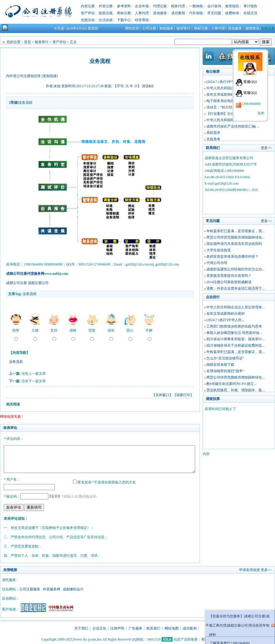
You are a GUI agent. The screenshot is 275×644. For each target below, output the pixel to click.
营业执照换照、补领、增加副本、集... (235, 390)
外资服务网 (52, 588)
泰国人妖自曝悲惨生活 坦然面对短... (234, 333)
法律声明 (117, 627)
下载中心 (124, 20)
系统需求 (213, 133)
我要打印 (183, 395)
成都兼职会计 (73, 588)
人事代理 (142, 13)
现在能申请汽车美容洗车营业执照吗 (234, 244)
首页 (27, 42)
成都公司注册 (16, 283)
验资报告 (232, 6)
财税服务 (166, 28)
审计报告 (250, 6)
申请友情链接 (250, 569)
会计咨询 (214, 6)
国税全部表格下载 (220, 365)
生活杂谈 (106, 20)
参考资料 (124, 6)
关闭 (261, 113)
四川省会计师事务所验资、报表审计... (235, 339)
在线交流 (250, 13)
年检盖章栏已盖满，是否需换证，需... (235, 231)
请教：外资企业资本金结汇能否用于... (235, 288)
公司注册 (149, 28)
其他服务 (160, 13)
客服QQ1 (250, 82)
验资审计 (184, 28)
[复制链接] (50, 76)
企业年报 (142, 6)
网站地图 (172, 627)
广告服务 (135, 627)
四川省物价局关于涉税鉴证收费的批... (235, 345)
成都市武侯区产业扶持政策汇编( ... (233, 126)
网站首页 (132, 28)
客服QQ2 (250, 93)
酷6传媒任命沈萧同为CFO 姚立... (231, 384)
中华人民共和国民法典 (224, 120)
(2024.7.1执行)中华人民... (225, 82)
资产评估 (88, 13)
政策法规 (106, 13)
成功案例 (178, 13)
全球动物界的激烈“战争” (225, 371)
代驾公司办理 (217, 263)
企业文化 (99, 627)
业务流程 (30, 294)
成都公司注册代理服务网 (25, 274)
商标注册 (124, 13)
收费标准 (232, 13)
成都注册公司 (38, 283)
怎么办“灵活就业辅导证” (225, 358)
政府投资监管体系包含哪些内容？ (232, 256)
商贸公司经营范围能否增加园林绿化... (235, 237)
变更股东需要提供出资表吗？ (229, 276)
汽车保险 (196, 13)
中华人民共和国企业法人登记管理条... (235, 307)
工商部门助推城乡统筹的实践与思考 (234, 326)
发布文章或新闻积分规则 (225, 94)
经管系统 (142, 20)
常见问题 (214, 13)
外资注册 (106, 6)
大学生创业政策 (219, 250)
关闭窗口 (162, 395)
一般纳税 (196, 6)
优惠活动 (88, 20)
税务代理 (178, 6)
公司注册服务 (30, 588)
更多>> (266, 148)
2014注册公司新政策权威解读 (229, 282)
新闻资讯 (252, 28)
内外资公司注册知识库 (23, 76)
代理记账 (160, 6)
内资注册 (88, 6)
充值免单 (213, 139)
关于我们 (81, 627)
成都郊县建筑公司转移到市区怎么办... (235, 269)
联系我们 (153, 627)
